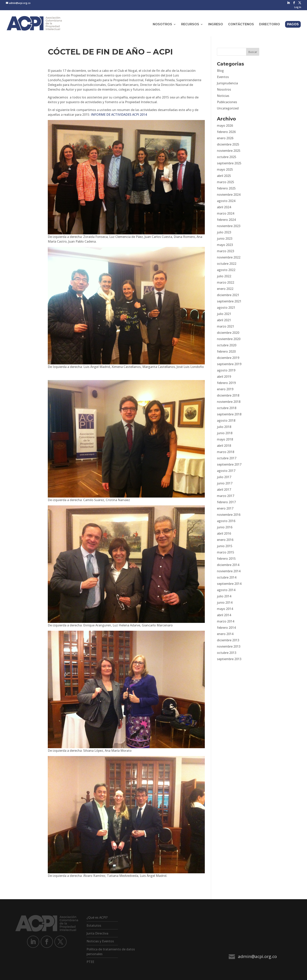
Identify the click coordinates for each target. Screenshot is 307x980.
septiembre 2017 (229, 464)
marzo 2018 (226, 452)
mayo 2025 (225, 169)
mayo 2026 (225, 126)
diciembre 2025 (228, 144)
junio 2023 (225, 238)
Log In (298, 7)
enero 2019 (225, 389)
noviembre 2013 (229, 646)
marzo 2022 (226, 282)
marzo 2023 (226, 251)
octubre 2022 (227, 264)
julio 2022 (224, 276)
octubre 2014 (227, 577)
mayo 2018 (225, 439)
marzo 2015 (226, 552)
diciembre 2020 (228, 333)
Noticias (223, 96)
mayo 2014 (225, 609)
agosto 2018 (226, 420)
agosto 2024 (226, 201)
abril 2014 (224, 615)
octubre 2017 (227, 458)
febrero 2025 (226, 188)
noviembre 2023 (229, 226)
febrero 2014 (226, 628)
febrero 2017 (226, 502)
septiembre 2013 (229, 659)
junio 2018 (225, 433)
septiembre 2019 (229, 364)
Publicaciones (227, 102)
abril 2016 (224, 533)
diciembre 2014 (228, 565)
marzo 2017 (226, 496)
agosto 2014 (226, 590)
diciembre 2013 (228, 640)
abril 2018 (224, 446)
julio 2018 (224, 427)
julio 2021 (224, 314)
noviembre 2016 (229, 515)
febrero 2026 (226, 132)
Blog (220, 71)
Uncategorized (228, 108)
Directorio (270, 25)
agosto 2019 (226, 370)
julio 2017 (224, 477)
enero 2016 (225, 540)
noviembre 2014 (229, 571)
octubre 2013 (227, 653)
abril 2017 (224, 490)
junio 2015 (225, 546)
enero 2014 (225, 634)
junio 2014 (225, 602)
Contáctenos (241, 25)
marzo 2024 (226, 213)
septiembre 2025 (229, 163)
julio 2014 (224, 596)
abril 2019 (224, 377)
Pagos (293, 24)
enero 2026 (225, 138)
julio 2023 (224, 232)
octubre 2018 (227, 408)
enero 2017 (225, 508)
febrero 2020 (226, 351)
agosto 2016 (226, 521)
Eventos (223, 77)
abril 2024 (224, 207)
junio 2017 (225, 483)
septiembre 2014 (229, 584)
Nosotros (162, 25)
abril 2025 (224, 176)
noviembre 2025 (229, 151)
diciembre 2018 (228, 395)
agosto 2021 (226, 308)
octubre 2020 (227, 345)
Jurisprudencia (227, 83)
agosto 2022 (226, 270)
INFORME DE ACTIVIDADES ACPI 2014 (119, 115)
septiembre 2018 (229, 414)
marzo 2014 (226, 621)
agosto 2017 (226, 471)
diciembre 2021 (228, 295)
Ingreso (216, 25)
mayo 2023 (225, 245)
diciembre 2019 (228, 358)
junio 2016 (225, 527)
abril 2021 (224, 320)
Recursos (190, 25)
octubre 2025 (227, 157)
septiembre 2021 (229, 301)
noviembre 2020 (229, 339)
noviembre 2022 (229, 257)
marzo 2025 (226, 182)
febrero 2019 (226, 383)
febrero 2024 (226, 220)
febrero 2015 (226, 559)
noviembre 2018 (229, 402)
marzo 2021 (226, 326)
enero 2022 (225, 289)
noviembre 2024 (229, 195)
